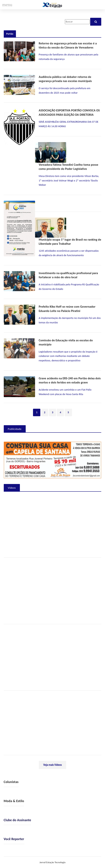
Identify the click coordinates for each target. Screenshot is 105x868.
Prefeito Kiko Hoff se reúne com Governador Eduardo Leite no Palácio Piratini (67, 309)
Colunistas (11, 782)
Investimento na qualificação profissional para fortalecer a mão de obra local (68, 275)
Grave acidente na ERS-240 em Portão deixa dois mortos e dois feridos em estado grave (70, 380)
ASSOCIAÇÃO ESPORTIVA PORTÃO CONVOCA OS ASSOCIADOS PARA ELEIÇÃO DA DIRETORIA (69, 112)
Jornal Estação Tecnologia (53, 862)
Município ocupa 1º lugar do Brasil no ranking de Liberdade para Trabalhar (70, 242)
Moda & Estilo (14, 801)
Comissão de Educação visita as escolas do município (66, 342)
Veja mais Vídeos (53, 765)
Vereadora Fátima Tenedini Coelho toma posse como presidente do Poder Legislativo (69, 167)
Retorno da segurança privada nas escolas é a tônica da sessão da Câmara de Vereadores (68, 45)
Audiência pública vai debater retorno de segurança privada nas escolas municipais (65, 79)
